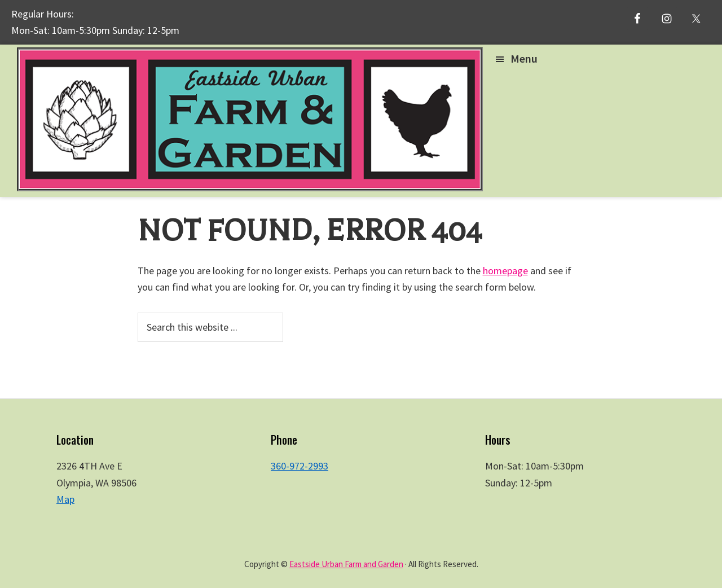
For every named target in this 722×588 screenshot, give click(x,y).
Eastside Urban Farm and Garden (346, 564)
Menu (524, 58)
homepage (505, 271)
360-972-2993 (300, 466)
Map (65, 499)
